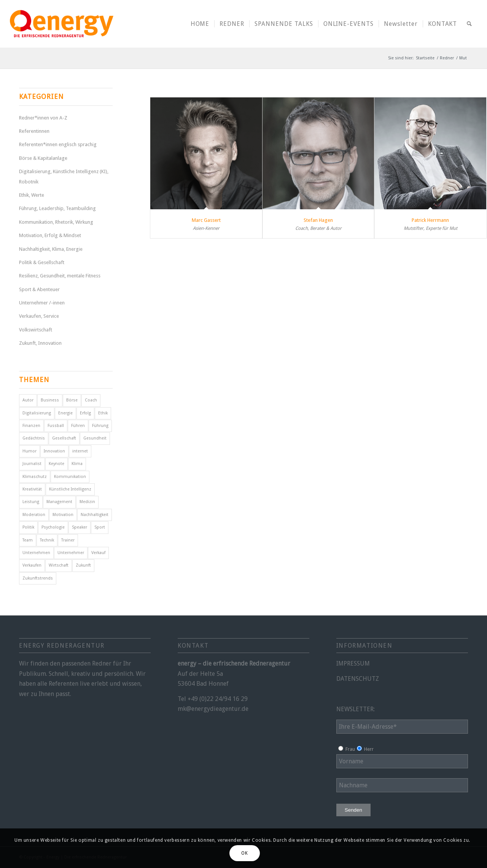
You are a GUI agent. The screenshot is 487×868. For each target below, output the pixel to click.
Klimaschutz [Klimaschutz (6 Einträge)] (35, 477)
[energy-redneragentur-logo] (62, 24)
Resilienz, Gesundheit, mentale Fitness (60, 276)
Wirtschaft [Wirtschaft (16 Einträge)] (59, 565)
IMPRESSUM (353, 663)
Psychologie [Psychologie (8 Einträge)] (53, 527)
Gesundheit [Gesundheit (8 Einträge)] (95, 438)
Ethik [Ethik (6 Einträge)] (103, 413)
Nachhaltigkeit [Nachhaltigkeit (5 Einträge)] (95, 515)
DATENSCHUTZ (358, 679)
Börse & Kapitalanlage (43, 158)
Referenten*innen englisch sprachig (58, 144)
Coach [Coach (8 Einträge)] (91, 400)
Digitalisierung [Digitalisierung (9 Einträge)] (37, 413)
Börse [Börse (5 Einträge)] (72, 400)
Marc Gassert (206, 220)
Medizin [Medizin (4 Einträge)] (87, 502)
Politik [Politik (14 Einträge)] (28, 527)
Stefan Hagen (318, 220)
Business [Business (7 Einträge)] (50, 400)
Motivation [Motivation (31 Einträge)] (63, 515)
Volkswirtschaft (36, 330)
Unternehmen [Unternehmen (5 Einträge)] (36, 553)
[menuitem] (200, 24)
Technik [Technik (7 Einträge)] (47, 540)
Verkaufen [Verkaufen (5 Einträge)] (32, 565)
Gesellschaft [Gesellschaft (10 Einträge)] (64, 438)
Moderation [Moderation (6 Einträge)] (34, 515)
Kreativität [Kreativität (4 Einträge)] (32, 489)
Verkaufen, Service (39, 316)
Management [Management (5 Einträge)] (59, 502)
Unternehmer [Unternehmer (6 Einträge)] (71, 553)
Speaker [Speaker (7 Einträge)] (80, 527)
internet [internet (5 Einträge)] (80, 451)
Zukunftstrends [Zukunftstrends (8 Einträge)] (38, 578)
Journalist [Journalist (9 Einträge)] (32, 464)
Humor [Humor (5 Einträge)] (29, 451)
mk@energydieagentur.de (213, 709)
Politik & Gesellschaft (42, 262)
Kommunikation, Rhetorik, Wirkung (56, 222)
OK (244, 853)
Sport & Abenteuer (39, 289)
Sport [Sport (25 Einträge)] (100, 527)
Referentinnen (34, 131)
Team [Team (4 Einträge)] (28, 540)
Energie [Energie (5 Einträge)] (65, 413)
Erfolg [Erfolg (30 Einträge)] (85, 413)
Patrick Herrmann (430, 220)
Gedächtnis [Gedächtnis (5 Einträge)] (34, 438)
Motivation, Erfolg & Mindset (50, 235)
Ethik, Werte (32, 195)
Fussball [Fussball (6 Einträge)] (56, 426)
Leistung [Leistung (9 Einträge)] (31, 502)
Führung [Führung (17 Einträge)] (100, 426)
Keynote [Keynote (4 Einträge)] (56, 464)
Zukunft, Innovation (40, 343)
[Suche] (469, 24)
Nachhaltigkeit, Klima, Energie (51, 249)
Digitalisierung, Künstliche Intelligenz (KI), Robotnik (64, 176)
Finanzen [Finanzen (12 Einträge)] (31, 426)
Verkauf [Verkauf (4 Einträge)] (98, 553)
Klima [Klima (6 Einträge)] (77, 464)
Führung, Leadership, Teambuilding (57, 208)
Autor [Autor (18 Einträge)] (28, 400)
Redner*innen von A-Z (43, 118)
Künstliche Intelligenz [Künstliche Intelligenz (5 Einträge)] (70, 489)
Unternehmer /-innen (42, 303)
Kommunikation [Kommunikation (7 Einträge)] (70, 477)
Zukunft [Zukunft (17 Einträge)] (83, 565)
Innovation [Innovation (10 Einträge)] (54, 451)
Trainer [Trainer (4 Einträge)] (68, 540)
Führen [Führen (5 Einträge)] (78, 426)
